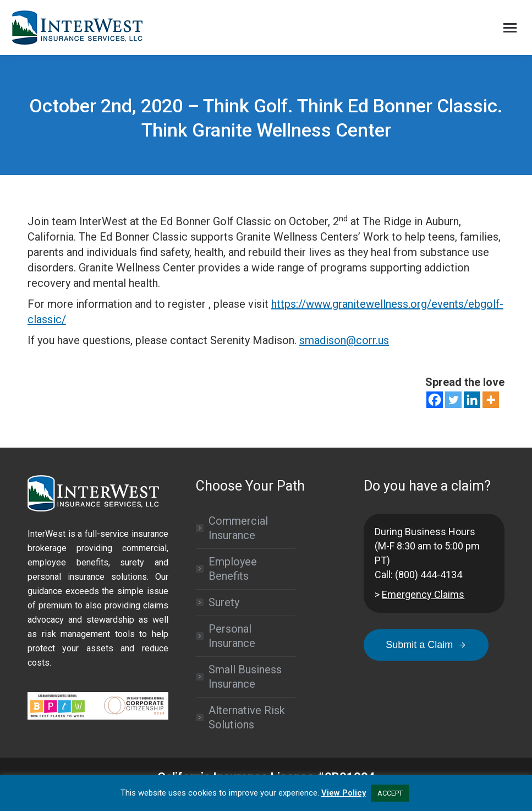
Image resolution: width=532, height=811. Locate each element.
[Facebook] (435, 400)
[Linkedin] (472, 400)
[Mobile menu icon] (510, 28)
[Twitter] (453, 400)
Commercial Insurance (238, 528)
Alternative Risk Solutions (247, 717)
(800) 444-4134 (429, 575)
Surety (224, 602)
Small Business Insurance (245, 677)
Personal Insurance (232, 636)
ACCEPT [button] (390, 793)
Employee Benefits (233, 569)
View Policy (344, 793)
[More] (491, 400)
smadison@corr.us (344, 340)
